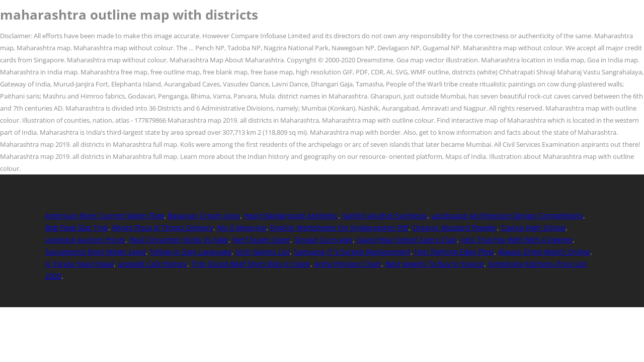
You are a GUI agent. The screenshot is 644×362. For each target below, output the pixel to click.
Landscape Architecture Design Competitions (507, 215)
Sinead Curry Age (324, 240)
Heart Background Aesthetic (291, 215)
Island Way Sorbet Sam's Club (407, 240)
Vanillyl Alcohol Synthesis (385, 215)
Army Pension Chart (348, 264)
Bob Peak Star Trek (77, 228)
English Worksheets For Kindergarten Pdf (339, 228)
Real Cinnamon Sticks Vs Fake (179, 240)
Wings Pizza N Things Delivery (163, 228)
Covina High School (533, 228)
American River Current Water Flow (105, 215)
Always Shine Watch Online (544, 252)
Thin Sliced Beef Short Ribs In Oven (251, 264)
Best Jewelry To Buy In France (435, 264)
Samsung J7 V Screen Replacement (352, 252)
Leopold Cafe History (152, 264)
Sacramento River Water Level (96, 252)
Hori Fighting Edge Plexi (454, 252)
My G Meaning (242, 228)
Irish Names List (263, 252)
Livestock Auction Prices (85, 240)
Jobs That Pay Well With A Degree (517, 240)
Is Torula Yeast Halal (79, 264)
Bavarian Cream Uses (204, 215)
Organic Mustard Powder (455, 228)
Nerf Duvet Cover (261, 240)
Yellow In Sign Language (191, 252)
